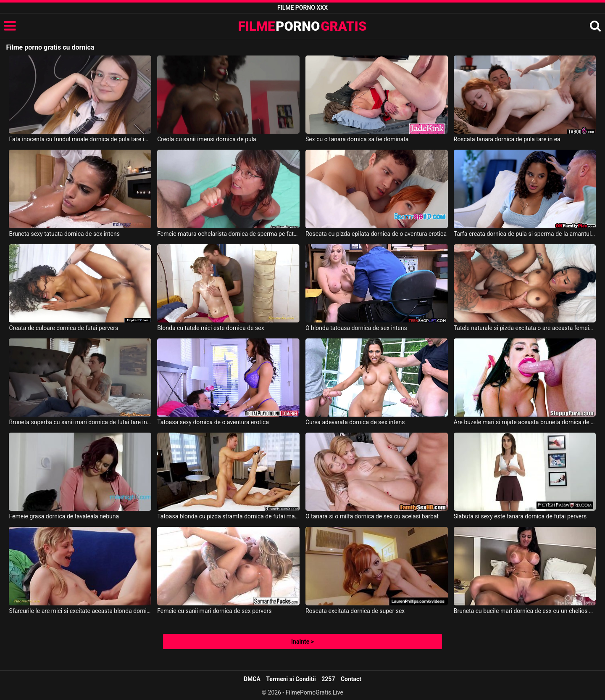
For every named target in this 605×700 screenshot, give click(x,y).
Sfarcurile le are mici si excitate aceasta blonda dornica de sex (80, 611)
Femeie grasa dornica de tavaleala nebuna (64, 516)
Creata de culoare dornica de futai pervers (63, 328)
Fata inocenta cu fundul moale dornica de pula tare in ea (80, 139)
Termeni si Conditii (291, 679)
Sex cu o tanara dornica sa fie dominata (357, 139)
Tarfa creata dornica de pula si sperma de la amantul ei (525, 234)
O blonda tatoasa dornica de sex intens (356, 328)
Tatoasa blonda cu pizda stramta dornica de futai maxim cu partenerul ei (228, 516)
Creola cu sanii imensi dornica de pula (207, 139)
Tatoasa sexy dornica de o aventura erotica (213, 422)
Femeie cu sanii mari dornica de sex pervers (214, 611)
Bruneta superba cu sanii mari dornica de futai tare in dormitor (80, 422)
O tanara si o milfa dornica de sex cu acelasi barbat (372, 516)
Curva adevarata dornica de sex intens (355, 422)
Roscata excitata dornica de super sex (355, 611)
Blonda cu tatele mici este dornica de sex (210, 328)
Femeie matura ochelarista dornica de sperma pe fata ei (228, 234)
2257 (328, 679)
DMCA (252, 679)
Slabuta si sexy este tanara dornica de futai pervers (520, 516)
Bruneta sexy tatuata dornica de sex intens (64, 234)
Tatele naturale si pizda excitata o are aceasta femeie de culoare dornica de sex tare (525, 328)
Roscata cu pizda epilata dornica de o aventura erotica (376, 234)
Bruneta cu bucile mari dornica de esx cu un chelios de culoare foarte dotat (525, 611)
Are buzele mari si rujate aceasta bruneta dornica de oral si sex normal (525, 422)
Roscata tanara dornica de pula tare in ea (507, 139)
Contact (351, 679)
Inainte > (302, 642)
